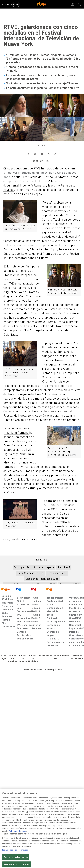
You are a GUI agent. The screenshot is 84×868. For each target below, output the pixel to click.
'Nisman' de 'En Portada (34, 181)
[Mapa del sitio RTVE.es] (56, 657)
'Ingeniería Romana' (32, 186)
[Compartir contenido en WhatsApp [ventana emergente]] (49, 153)
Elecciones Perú (57, 573)
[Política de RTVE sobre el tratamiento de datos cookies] (23, 659)
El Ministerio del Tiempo (37, 177)
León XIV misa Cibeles (31, 573)
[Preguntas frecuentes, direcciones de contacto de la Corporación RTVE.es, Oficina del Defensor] (65, 656)
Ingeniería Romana (16, 433)
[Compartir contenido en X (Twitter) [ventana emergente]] (35, 153)
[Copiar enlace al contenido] (56, 153)
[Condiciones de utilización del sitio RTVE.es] (3, 657)
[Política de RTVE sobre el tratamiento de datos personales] (12, 659)
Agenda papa (46, 567)
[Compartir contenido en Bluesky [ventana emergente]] (42, 153)
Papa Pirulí (64, 567)
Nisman (60, 360)
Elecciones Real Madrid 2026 (42, 579)
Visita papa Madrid (25, 567)
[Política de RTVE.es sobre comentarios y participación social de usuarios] (77, 657)
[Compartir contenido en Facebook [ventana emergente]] (28, 153)
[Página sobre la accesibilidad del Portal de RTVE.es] (45, 656)
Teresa (74, 177)
